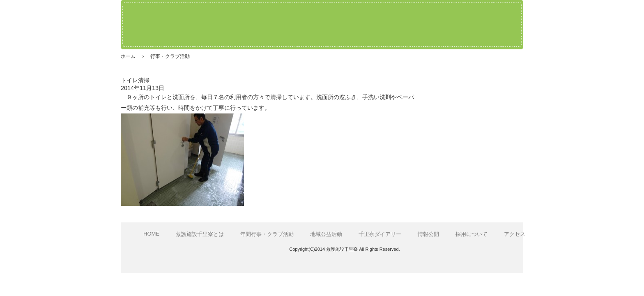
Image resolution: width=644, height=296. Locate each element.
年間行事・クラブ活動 (267, 234)
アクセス (515, 234)
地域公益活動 (326, 234)
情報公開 (428, 234)
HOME (151, 234)
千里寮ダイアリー (380, 234)
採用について (471, 234)
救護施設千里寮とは (200, 234)
